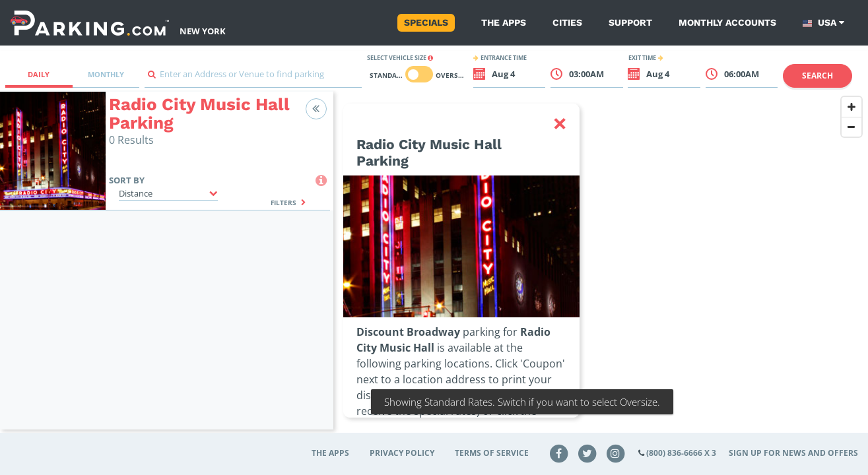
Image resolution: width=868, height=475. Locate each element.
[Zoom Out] (851, 127)
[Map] (601, 269)
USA (823, 23)
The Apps (504, 22)
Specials (426, 22)
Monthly (106, 74)
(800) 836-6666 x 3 (681, 453)
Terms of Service (492, 453)
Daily (39, 74)
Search (818, 76)
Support (630, 22)
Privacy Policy (402, 453)
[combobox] (253, 78)
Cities (567, 22)
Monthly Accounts (727, 22)
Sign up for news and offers (793, 453)
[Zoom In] (851, 107)
